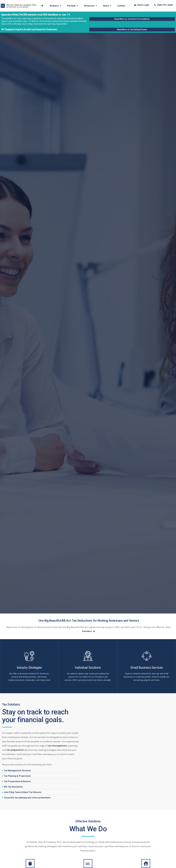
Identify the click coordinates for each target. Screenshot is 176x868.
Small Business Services (147, 668)
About (107, 6)
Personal (73, 6)
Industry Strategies (29, 668)
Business (55, 6)
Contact (121, 6)
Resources (91, 6)
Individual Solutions (88, 668)
